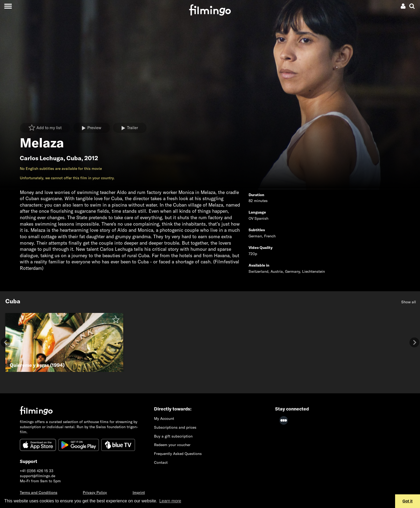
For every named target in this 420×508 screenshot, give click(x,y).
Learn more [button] (170, 501)
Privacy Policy (95, 492)
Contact (161, 462)
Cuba (74, 158)
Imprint (139, 492)
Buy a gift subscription (173, 436)
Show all (409, 302)
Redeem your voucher (172, 445)
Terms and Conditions (39, 492)
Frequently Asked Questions (178, 454)
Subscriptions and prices (175, 427)
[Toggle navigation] (8, 6)
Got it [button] (408, 501)
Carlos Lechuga (42, 158)
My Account (164, 419)
